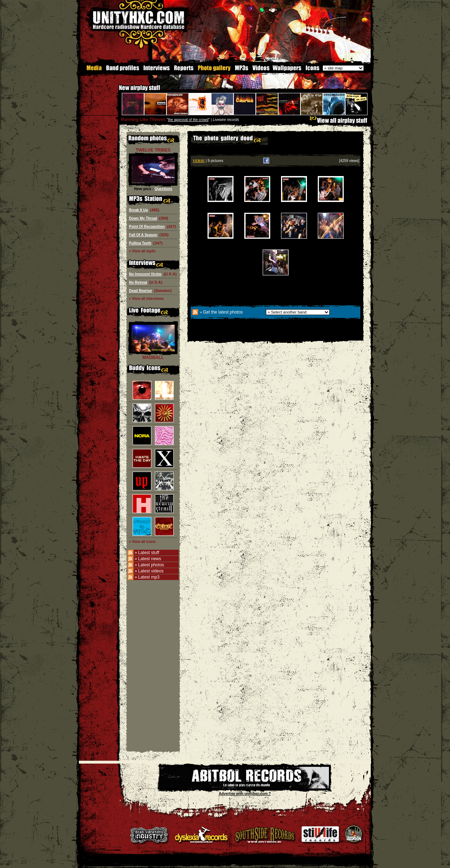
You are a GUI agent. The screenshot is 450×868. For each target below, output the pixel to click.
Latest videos (151, 571)
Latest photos (151, 565)
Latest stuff (148, 552)
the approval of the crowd (188, 119)
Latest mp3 (149, 577)
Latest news (150, 558)
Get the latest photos (223, 312)
